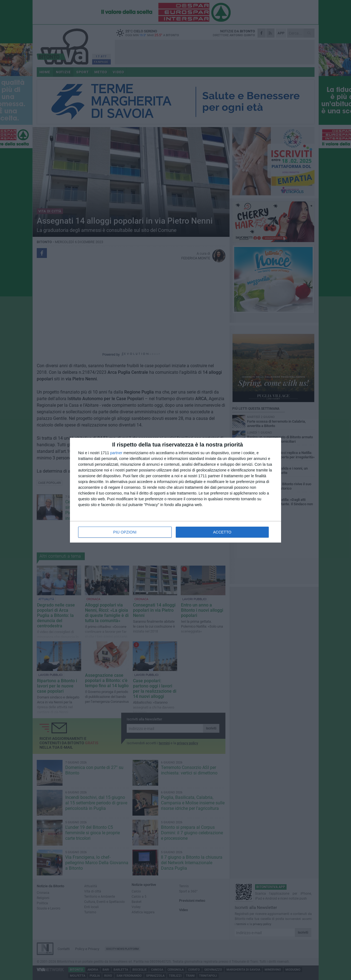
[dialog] (175, 490)
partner (116, 453)
